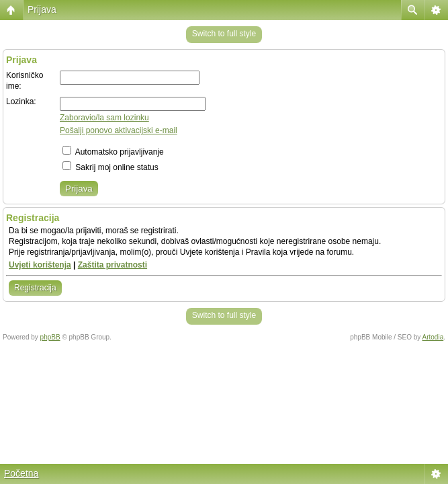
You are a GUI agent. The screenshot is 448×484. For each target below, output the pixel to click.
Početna (21, 473)
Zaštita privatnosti (113, 265)
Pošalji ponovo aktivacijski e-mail (119, 130)
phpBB (50, 337)
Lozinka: (21, 102)
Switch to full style (224, 34)
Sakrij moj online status (110, 167)
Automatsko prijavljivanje (113, 152)
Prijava (42, 9)
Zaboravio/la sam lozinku (104, 118)
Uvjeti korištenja (40, 265)
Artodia (433, 337)
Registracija (35, 288)
